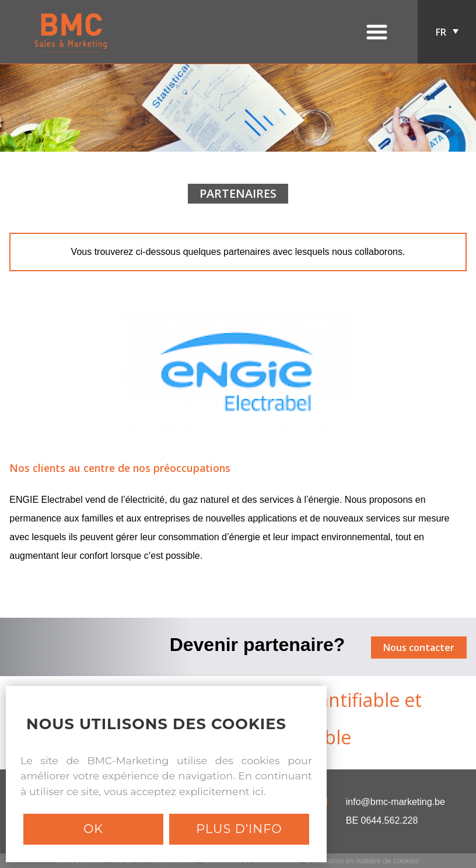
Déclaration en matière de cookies (362, 861)
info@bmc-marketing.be (395, 802)
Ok (93, 829)
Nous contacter (419, 647)
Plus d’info (239, 829)
